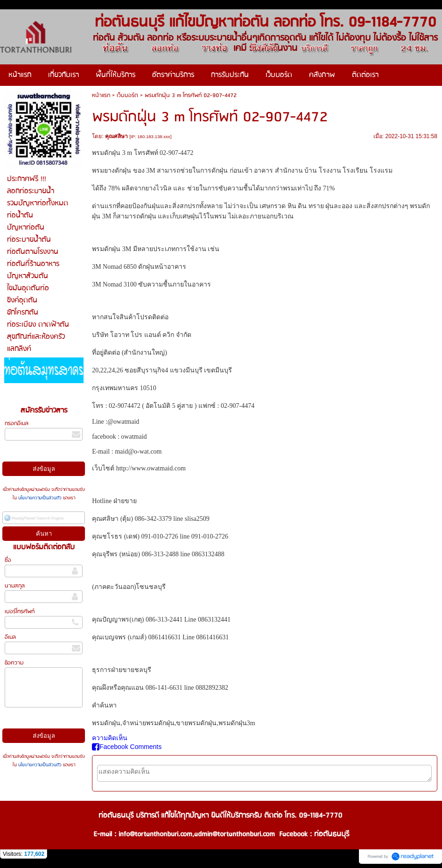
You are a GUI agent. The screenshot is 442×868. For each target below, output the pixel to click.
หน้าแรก (101, 95)
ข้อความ (14, 663)
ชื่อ (8, 560)
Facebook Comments (127, 747)
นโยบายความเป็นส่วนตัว (40, 498)
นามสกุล (15, 586)
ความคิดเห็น (110, 738)
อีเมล (10, 637)
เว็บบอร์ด (127, 95)
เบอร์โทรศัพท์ (20, 612)
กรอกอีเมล (17, 423)
